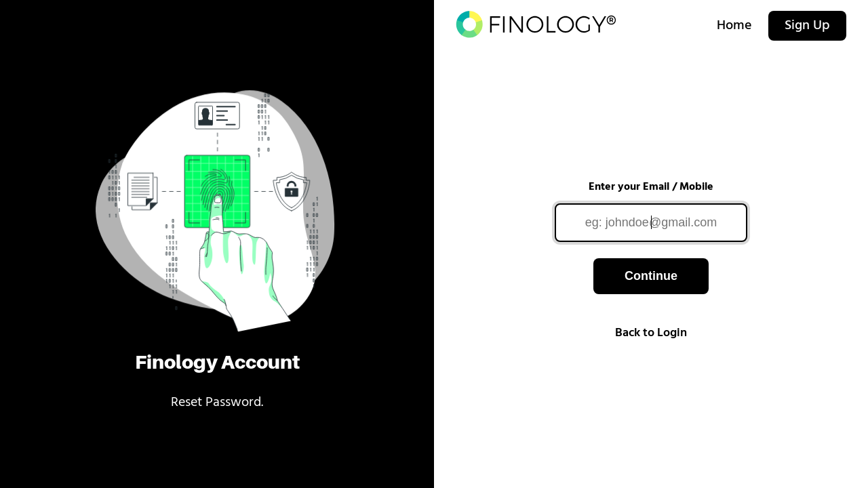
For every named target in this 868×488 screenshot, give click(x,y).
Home (734, 26)
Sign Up (807, 26)
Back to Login (651, 333)
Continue (651, 276)
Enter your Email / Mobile (651, 187)
